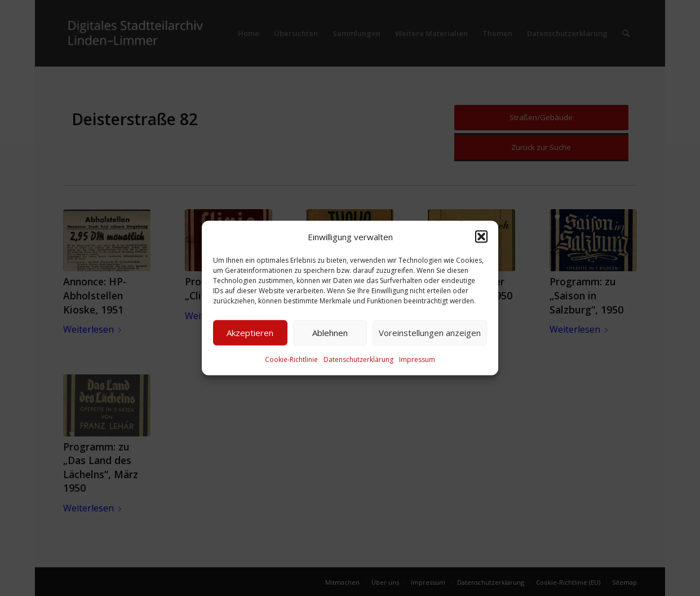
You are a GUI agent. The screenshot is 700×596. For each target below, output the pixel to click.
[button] (481, 236)
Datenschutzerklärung (358, 359)
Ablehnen (330, 333)
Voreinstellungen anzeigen (430, 333)
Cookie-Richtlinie (291, 359)
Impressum (417, 359)
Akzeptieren (250, 333)
